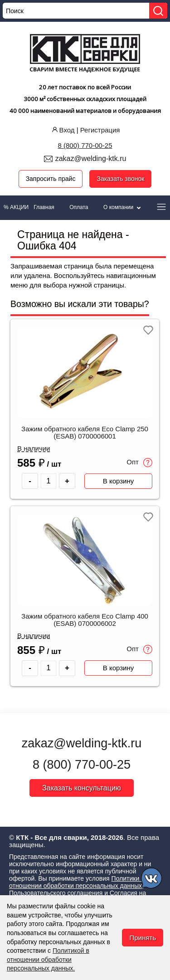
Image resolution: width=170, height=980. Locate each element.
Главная (44, 207)
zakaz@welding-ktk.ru (91, 158)
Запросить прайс (51, 179)
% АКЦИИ (16, 207)
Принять (143, 938)
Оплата (79, 207)
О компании (123, 207)
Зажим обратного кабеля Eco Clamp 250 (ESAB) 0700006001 (85, 433)
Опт (139, 463)
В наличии (34, 449)
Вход (63, 130)
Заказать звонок (120, 179)
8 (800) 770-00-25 (85, 145)
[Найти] (158, 11)
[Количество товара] (49, 481)
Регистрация (100, 130)
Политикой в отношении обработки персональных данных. (48, 959)
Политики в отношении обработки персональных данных (77, 882)
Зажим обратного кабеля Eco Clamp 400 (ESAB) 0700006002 (85, 620)
